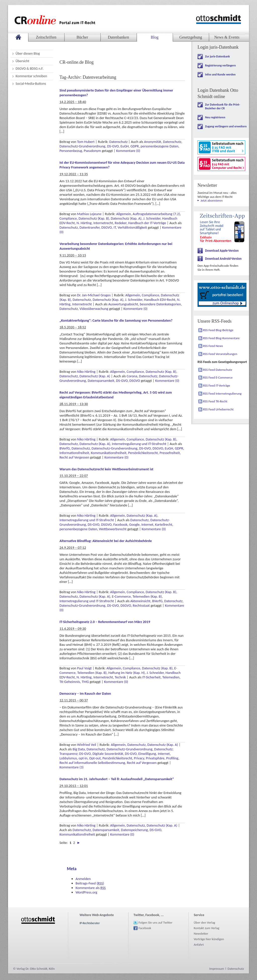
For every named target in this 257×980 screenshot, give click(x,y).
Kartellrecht (164, 524)
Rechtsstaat (141, 605)
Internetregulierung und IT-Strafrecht (139, 444)
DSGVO (107, 227)
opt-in (83, 758)
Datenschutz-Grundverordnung (82, 146)
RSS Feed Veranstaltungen (220, 354)
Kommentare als (91, 888)
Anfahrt (199, 945)
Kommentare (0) (128, 151)
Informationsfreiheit (74, 453)
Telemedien (171, 677)
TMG (85, 682)
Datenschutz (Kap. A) (126, 218)
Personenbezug (71, 151)
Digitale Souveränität (108, 754)
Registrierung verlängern (220, 65)
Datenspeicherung (134, 830)
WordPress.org (86, 892)
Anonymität (153, 142)
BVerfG (65, 448)
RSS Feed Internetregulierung (222, 393)
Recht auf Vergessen (74, 457)
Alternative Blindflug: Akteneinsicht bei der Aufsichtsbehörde (106, 541)
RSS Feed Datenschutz (218, 370)
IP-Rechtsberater (90, 923)
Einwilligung (147, 754)
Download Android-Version (223, 259)
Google (134, 524)
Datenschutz (118, 142)
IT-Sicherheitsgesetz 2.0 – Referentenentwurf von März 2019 (105, 622)
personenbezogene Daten (159, 146)
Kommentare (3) (72, 767)
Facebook (120, 524)
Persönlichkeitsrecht (143, 453)
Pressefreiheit (170, 453)
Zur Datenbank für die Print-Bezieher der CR (222, 106)
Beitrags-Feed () (90, 883)
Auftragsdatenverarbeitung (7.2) (156, 214)
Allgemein (124, 214)
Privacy (139, 758)
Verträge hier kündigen (209, 939)
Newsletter (201, 933)
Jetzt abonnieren (212, 200)
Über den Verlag (204, 922)
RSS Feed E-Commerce (218, 377)
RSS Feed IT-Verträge (217, 385)
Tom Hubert (86, 142)
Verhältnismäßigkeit (132, 227)
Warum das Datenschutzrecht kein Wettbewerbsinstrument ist (106, 469)
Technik (120, 677)
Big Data (79, 749)
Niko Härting (86, 372)
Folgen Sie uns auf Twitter (155, 922)
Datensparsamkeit (101, 381)
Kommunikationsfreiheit (109, 453)
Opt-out (95, 758)
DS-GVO (113, 146)
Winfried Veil (87, 745)
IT (115, 227)
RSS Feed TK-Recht (215, 401)
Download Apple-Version (222, 251)
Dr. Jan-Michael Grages (94, 295)
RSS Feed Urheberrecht (218, 409)
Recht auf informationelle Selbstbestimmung (92, 763)
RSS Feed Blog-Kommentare (221, 338)
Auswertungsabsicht (123, 304)
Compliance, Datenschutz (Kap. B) (84, 218)
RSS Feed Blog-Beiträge (218, 330)
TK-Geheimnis (70, 682)
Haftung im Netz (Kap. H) (127, 673)
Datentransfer (90, 227)
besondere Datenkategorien (160, 304)
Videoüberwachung (94, 309)
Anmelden (83, 879)
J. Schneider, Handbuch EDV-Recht (150, 300)
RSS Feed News (213, 346)
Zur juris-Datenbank (217, 56)
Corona (132, 376)
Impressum (217, 969)
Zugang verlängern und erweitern (226, 126)
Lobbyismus (68, 758)
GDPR (135, 146)
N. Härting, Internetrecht (95, 223)
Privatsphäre (155, 758)
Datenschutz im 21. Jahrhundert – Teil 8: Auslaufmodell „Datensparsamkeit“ (117, 779)
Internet (147, 524)
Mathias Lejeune (89, 214)
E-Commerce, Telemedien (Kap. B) (137, 596)
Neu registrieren (215, 117)
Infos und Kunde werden (220, 74)
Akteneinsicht (140, 601)
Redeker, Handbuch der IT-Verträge (140, 223)
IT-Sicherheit (151, 677)
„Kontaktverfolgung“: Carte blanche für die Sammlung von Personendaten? (116, 320)
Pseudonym (92, 151)
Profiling (172, 758)
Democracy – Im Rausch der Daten (85, 693)
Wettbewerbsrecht (113, 529)
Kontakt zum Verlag (207, 928)
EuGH (125, 146)
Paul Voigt (84, 668)
